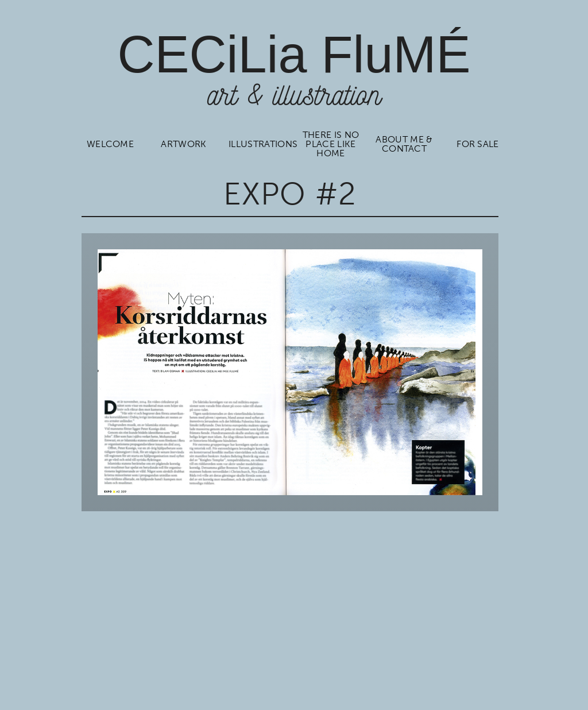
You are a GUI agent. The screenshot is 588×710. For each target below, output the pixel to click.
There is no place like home (330, 144)
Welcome (110, 144)
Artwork (183, 144)
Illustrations (259, 144)
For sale (478, 144)
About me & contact (404, 144)
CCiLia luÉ (294, 55)
